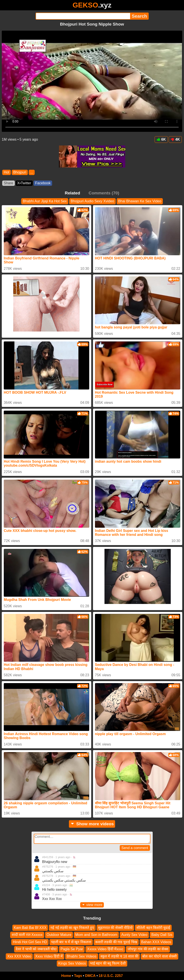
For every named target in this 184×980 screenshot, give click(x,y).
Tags (78, 976)
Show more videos (92, 824)
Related (72, 193)
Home (66, 976)
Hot (7, 172)
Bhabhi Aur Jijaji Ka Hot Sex (45, 201)
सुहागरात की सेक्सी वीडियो (115, 928)
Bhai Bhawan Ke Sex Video (140, 201)
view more (92, 905)
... (32, 172)
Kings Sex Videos (72, 963)
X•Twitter (24, 183)
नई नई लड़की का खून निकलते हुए (72, 928)
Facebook (43, 183)
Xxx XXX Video (19, 956)
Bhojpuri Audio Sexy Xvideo (92, 201)
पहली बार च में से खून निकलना (71, 942)
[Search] (83, 16)
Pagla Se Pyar (72, 949)
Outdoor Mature (59, 935)
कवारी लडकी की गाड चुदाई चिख (116, 942)
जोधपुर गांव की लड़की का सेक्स (148, 949)
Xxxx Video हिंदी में (49, 956)
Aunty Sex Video (134, 935)
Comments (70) (104, 193)
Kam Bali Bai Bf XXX (30, 928)
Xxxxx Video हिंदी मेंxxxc (105, 949)
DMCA (90, 976)
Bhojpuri (20, 172)
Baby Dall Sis (162, 935)
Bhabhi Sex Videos (82, 956)
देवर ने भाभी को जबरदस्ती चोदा (36, 949)
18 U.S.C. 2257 (111, 976)
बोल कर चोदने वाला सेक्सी (159, 956)
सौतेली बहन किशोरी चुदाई (153, 928)
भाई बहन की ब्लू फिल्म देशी (108, 963)
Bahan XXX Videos (156, 942)
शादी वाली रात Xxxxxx (27, 935)
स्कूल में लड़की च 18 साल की (119, 956)
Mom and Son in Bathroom (96, 935)
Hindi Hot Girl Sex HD (30, 942)
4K (175, 139)
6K (161, 139)
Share (9, 183)
